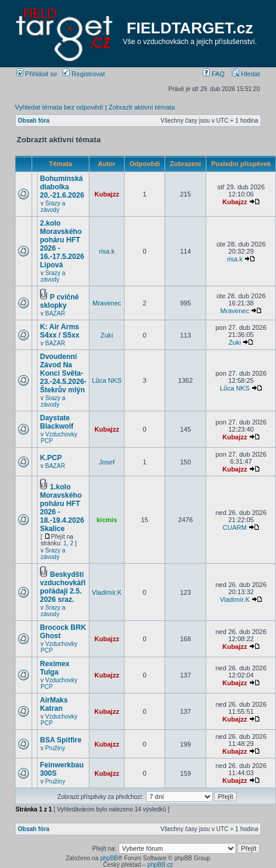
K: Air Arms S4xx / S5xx (60, 331)
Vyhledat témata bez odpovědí (59, 107)
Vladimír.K (107, 592)
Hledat (246, 74)
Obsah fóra (34, 121)
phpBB (109, 858)
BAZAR (55, 313)
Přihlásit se (37, 74)
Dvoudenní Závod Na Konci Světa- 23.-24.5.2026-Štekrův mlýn (63, 373)
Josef (107, 462)
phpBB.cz (160, 865)
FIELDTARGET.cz (190, 28)
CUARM (235, 527)
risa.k (107, 251)
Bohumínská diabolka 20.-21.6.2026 (62, 187)
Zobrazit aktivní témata (142, 107)
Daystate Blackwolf (57, 422)
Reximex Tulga (55, 668)
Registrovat (84, 74)
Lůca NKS (107, 380)
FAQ (214, 74)
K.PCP (51, 458)
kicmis (107, 520)
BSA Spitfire (61, 740)
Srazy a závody (53, 207)
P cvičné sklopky (59, 301)
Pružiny (55, 748)
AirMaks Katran (54, 704)
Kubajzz (107, 194)
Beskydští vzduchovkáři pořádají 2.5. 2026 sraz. (63, 587)
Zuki (107, 335)
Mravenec (107, 303)
